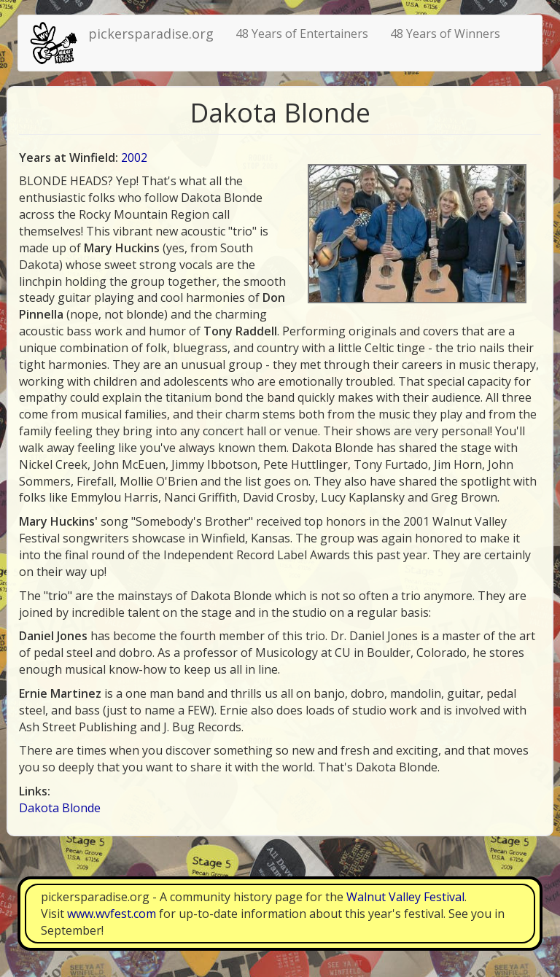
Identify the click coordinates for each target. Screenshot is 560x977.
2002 (134, 157)
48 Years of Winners (445, 34)
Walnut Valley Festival (405, 897)
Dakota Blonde (60, 808)
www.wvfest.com (112, 914)
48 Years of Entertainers (302, 34)
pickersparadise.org (151, 34)
